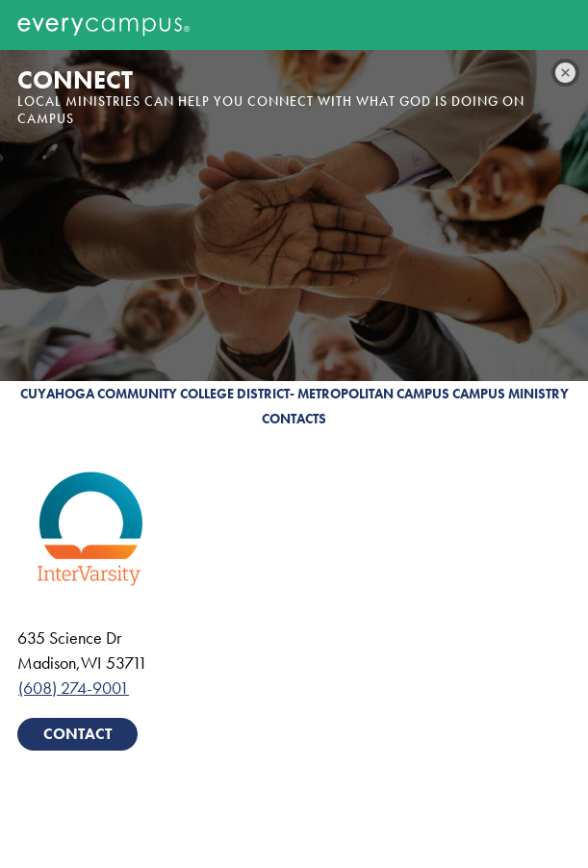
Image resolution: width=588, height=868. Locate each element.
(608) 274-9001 (74, 688)
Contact (77, 734)
